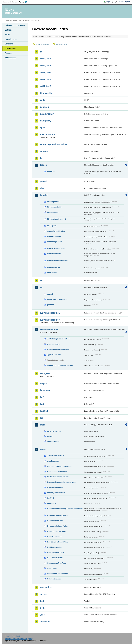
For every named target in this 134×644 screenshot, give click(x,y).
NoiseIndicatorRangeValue (58, 515)
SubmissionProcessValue (57, 574)
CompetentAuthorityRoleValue (59, 466)
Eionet (15, 20)
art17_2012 (45, 79)
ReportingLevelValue (56, 552)
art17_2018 (45, 86)
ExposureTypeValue (55, 487)
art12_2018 (45, 66)
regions (50, 436)
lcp (42, 418)
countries (51, 171)
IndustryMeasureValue (56, 493)
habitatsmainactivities (56, 248)
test (42, 601)
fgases (43, 165)
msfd (43, 425)
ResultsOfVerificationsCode (58, 349)
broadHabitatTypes (55, 431)
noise (43, 449)
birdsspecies (52, 226)
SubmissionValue (54, 579)
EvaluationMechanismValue (58, 477)
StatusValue (52, 568)
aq (41, 52)
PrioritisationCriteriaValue (58, 542)
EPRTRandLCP (48, 135)
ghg (42, 188)
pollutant (51, 305)
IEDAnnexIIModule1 (50, 313)
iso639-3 (51, 498)
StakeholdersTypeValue (57, 563)
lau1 (42, 397)
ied (42, 288)
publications (46, 587)
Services (8, 53)
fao (42, 158)
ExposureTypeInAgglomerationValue (62, 482)
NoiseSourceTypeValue (56, 531)
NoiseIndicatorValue (55, 521)
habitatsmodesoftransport (58, 261)
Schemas (9, 44)
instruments (52, 273)
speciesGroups (53, 441)
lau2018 (44, 411)
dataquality (46, 121)
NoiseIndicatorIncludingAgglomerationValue (65, 509)
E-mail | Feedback (13, 636)
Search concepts (62, 44)
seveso (44, 594)
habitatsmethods (54, 254)
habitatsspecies (54, 267)
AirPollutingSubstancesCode (59, 339)
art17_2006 (45, 72)
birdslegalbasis (53, 202)
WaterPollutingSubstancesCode (60, 365)
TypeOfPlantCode (54, 355)
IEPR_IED (45, 374)
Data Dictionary (24, 20)
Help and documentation (15, 25)
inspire (43, 383)
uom (42, 608)
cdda (42, 100)
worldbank (45, 622)
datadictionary (47, 114)
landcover (45, 390)
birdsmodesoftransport (56, 219)
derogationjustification (56, 231)
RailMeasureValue (54, 547)
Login (108, 2)
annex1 (50, 294)
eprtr (42, 128)
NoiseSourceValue (55, 537)
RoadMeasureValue (55, 558)
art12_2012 (45, 59)
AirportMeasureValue (56, 456)
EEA (16, 2)
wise (42, 615)
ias (41, 281)
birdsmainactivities (55, 207)
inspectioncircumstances (57, 299)
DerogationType (54, 344)
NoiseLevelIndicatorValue (57, 526)
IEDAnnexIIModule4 (50, 330)
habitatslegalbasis (55, 242)
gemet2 (44, 181)
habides (44, 195)
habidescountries (54, 236)
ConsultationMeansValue (57, 472)
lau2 (42, 404)
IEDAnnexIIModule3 (50, 320)
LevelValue (52, 503)
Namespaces (10, 58)
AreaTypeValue (53, 461)
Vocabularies (11, 49)
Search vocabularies (43, 44)
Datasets (9, 30)
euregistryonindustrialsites (53, 144)
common (44, 107)
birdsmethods (53, 212)
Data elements (11, 39)
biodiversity (46, 93)
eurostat (44, 151)
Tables (8, 34)
